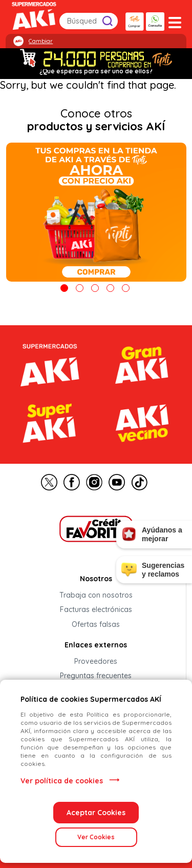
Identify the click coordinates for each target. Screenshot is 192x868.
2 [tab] (80, 288)
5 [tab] (126, 288)
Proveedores (96, 661)
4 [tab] (110, 288)
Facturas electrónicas (96, 610)
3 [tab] (95, 288)
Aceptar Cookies (96, 813)
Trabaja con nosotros (96, 595)
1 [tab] (64, 288)
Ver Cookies (96, 837)
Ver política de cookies (62, 781)
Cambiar (41, 41)
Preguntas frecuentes (96, 676)
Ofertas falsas (96, 624)
